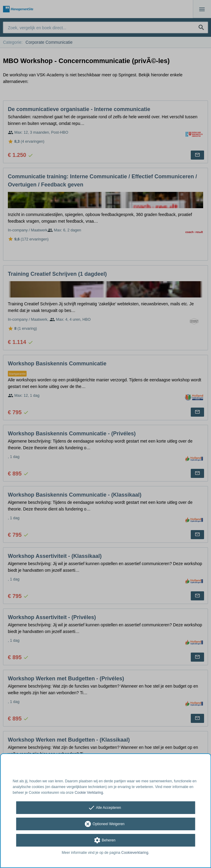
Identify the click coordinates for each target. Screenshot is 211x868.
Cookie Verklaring (89, 793)
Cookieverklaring (135, 853)
